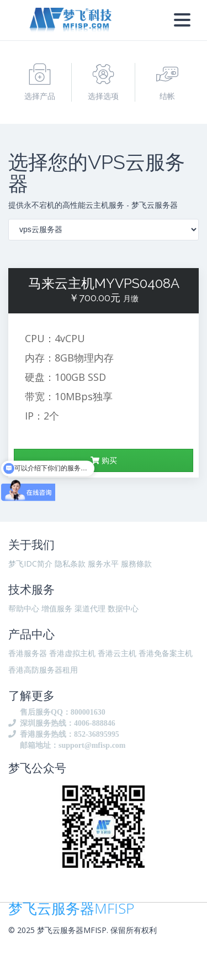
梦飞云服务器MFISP (71, 908)
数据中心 (123, 608)
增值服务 (57, 608)
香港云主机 (117, 653)
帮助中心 (24, 608)
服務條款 (136, 564)
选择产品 (40, 82)
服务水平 (103, 564)
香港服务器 (28, 653)
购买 (104, 460)
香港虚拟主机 (72, 653)
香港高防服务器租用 (43, 670)
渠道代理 (90, 608)
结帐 (167, 82)
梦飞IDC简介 (30, 564)
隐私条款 (70, 564)
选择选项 (103, 82)
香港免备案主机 (166, 653)
